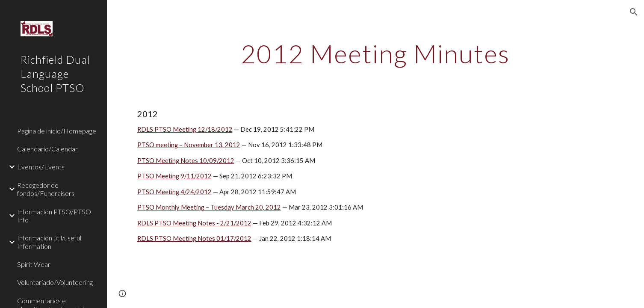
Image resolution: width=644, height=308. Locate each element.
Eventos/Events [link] (41, 167)
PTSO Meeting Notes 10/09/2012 (186, 161)
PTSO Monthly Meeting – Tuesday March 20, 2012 (209, 207)
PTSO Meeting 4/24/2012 (174, 192)
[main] (375, 53)
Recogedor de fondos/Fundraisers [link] (46, 189)
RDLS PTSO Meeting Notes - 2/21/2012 (194, 223)
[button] (634, 12)
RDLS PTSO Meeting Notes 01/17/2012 (194, 238)
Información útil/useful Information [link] (49, 242)
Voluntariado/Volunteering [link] (55, 282)
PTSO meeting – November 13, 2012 (189, 145)
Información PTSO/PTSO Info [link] (54, 216)
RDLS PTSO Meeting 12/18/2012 (185, 129)
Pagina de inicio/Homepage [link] (57, 131)
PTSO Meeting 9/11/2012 (174, 176)
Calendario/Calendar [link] (47, 149)
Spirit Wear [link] (34, 264)
